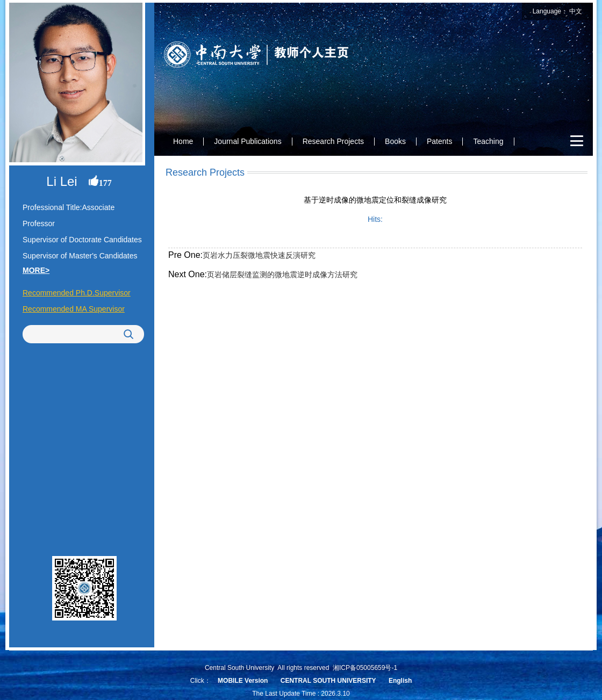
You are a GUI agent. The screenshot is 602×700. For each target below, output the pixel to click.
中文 (576, 11)
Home (183, 141)
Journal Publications (248, 141)
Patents (439, 141)
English (400, 681)
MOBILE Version (243, 681)
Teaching (488, 141)
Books (395, 141)
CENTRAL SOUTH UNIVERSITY (328, 681)
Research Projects (333, 141)
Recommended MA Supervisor (74, 309)
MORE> (36, 270)
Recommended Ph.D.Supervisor (77, 293)
